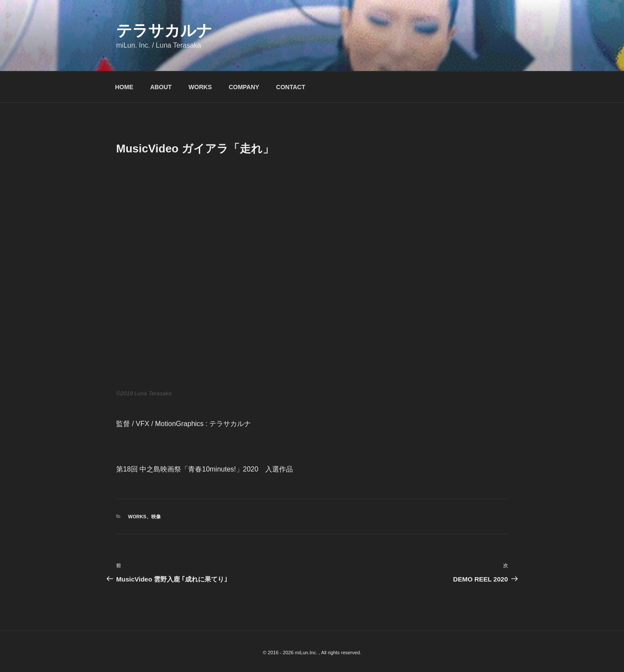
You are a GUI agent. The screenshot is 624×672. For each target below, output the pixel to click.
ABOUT (161, 87)
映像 (156, 517)
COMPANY (244, 87)
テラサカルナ (164, 31)
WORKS (200, 87)
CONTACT (291, 87)
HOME (124, 87)
